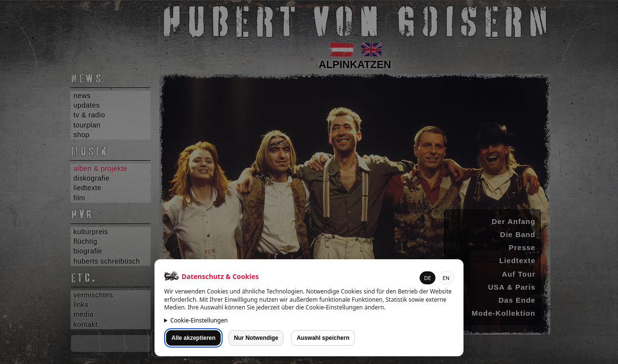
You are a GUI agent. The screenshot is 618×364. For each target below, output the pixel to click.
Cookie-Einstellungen (199, 320)
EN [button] (446, 278)
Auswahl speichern (323, 338)
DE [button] (427, 278)
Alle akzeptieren (193, 338)
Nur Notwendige (256, 338)
